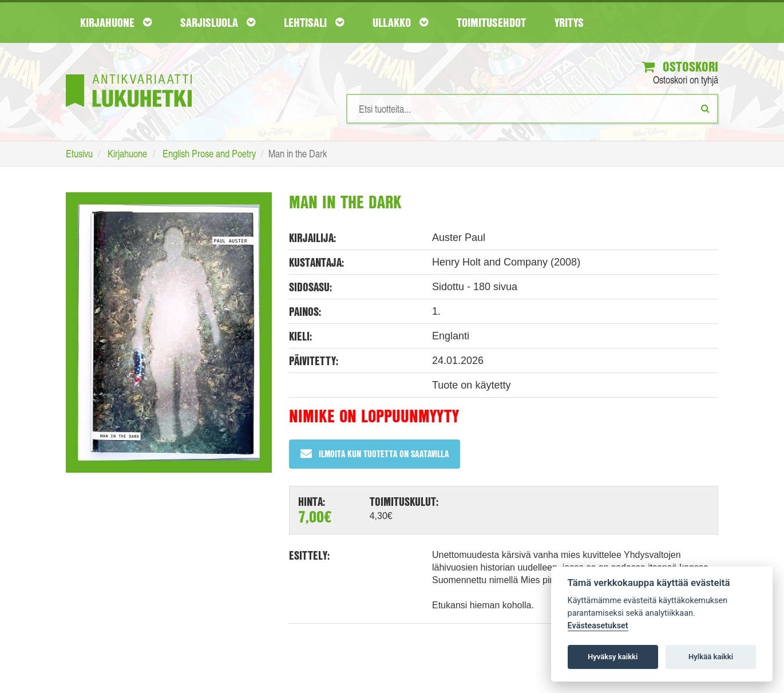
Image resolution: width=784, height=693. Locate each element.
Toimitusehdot (491, 22)
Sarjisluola (218, 22)
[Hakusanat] (532, 109)
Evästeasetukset (598, 626)
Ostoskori (680, 67)
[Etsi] (705, 109)
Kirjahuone (116, 22)
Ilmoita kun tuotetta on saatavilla (375, 454)
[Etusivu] (129, 74)
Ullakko (400, 22)
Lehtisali (314, 22)
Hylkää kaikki (711, 657)
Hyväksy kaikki (613, 657)
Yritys (569, 22)
